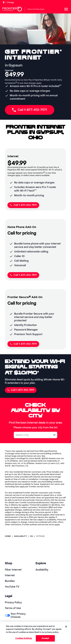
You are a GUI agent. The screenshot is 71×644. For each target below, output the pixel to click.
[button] (54, 435)
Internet (10, 575)
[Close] (66, 627)
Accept (45, 638)
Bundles (10, 581)
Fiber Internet (13, 570)
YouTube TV (12, 587)
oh (31, 536)
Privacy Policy (13, 602)
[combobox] (32, 435)
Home (8, 536)
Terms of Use (13, 608)
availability (20, 536)
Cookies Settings (24, 638)
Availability (42, 570)
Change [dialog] (10, 2)
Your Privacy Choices (15, 615)
